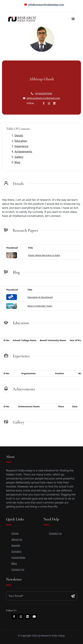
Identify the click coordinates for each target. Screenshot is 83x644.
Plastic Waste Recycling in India (44, 255)
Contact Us (18, 569)
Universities (18, 557)
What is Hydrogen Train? (40, 306)
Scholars (16, 551)
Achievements (23, 152)
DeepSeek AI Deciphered (40, 297)
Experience (22, 146)
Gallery (19, 157)
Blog (17, 162)
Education (21, 141)
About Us (17, 539)
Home (15, 533)
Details (19, 135)
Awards (16, 545)
